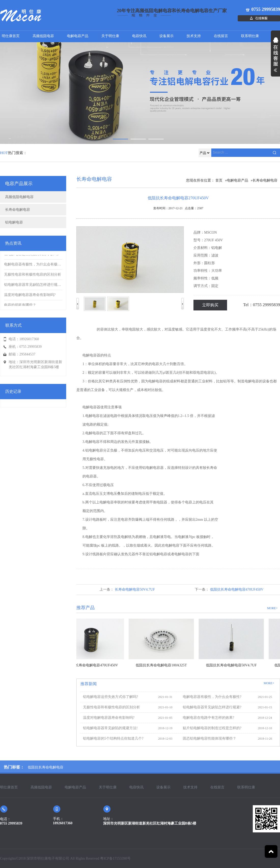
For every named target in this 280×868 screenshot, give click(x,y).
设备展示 (166, 36)
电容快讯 (139, 36)
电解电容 (90, 329)
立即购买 (210, 305)
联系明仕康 (250, 36)
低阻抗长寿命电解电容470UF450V (237, 589)
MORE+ (272, 608)
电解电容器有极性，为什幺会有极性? (211, 697)
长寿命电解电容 (18, 210)
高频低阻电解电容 (19, 197)
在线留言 (221, 36)
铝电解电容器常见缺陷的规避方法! (109, 728)
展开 (275, 57)
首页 (219, 180)
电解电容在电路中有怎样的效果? (207, 718)
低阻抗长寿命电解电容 (46, 774)
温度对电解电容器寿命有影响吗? (107, 718)
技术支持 (194, 36)
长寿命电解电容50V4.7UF (135, 589)
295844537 (27, 354)
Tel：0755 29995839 (262, 305)
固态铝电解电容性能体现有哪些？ (208, 738)
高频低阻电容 (43, 36)
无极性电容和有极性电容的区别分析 (110, 707)
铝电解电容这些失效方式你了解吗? (109, 697)
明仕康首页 (11, 36)
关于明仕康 (110, 36)
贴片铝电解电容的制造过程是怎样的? (211, 728)
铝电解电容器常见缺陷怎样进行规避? (211, 707)
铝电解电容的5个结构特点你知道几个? (112, 738)
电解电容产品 (78, 36)
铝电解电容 (14, 222)
